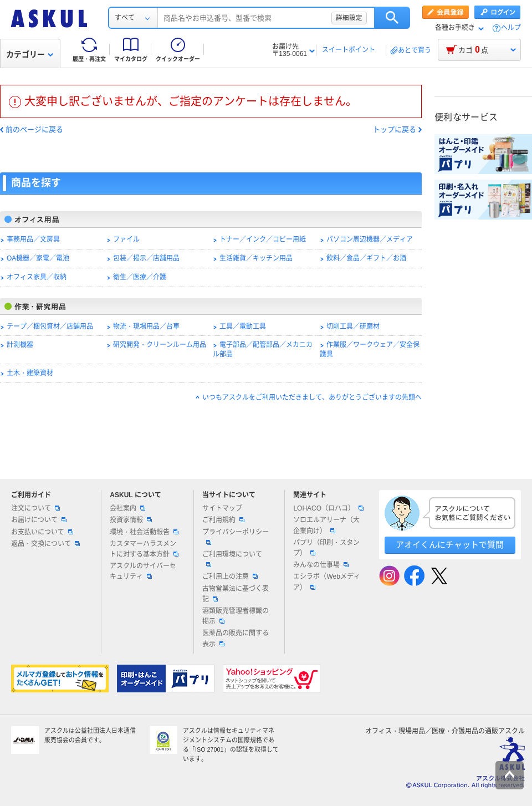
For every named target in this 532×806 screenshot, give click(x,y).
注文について (35, 508)
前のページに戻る (34, 130)
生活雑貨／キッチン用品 (256, 258)
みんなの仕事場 (321, 565)
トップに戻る (395, 130)
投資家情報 (131, 520)
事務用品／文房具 (33, 239)
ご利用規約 (223, 520)
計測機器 (20, 345)
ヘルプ (511, 28)
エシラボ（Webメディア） (326, 582)
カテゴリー (30, 54)
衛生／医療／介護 (140, 277)
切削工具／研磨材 (353, 327)
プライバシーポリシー (236, 537)
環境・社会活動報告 (144, 532)
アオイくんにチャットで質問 (450, 545)
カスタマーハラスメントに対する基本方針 (144, 549)
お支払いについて (42, 532)
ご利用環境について (232, 559)
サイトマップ (222, 508)
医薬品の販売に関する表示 (236, 638)
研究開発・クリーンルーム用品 (160, 345)
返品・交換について (45, 544)
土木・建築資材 (30, 373)
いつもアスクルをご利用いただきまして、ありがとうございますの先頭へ (312, 397)
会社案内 (127, 508)
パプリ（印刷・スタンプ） (326, 548)
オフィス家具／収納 (37, 277)
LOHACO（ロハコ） (328, 508)
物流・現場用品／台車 (146, 327)
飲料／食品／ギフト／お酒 (366, 258)
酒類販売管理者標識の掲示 (236, 616)
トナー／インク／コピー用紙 (263, 239)
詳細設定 (349, 18)
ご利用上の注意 (230, 577)
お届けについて (39, 520)
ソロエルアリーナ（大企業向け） (326, 525)
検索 (392, 18)
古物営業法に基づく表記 (236, 594)
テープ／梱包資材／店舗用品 (50, 327)
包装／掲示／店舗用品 (146, 258)
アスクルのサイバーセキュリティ (143, 571)
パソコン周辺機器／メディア (370, 239)
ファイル (126, 239)
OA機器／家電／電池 (38, 258)
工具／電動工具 (243, 327)
